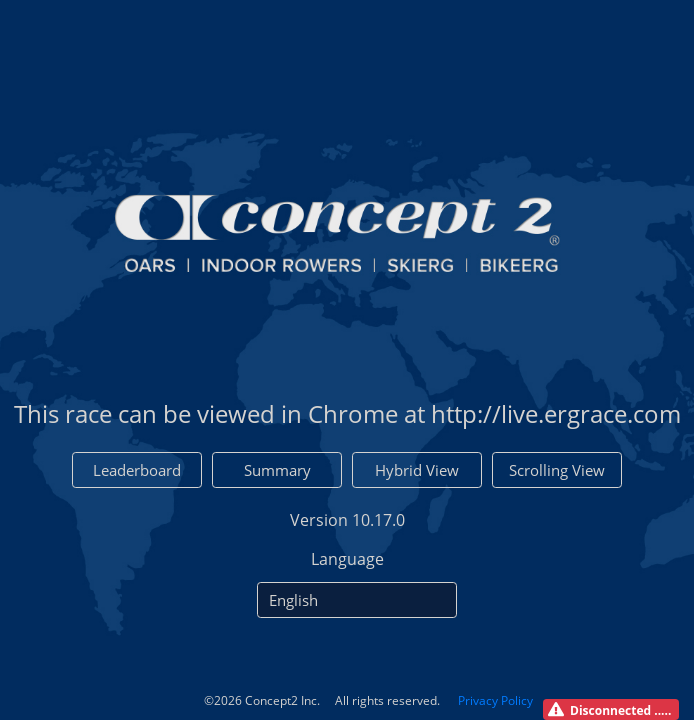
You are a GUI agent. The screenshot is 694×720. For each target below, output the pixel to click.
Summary (277, 470)
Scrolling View (557, 470)
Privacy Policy (495, 700)
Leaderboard (137, 470)
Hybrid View (417, 470)
